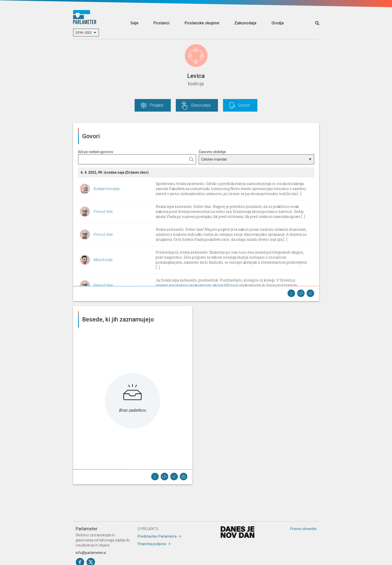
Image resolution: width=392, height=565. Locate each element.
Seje (134, 23)
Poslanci (161, 23)
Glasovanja (201, 105)
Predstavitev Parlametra (157, 536)
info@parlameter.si (91, 553)
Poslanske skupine (202, 23)
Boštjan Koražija (107, 189)
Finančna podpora (152, 544)
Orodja (278, 23)
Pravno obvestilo (303, 529)
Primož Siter (103, 212)
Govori (244, 105)
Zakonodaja (245, 23)
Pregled (156, 105)
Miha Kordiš (103, 260)
